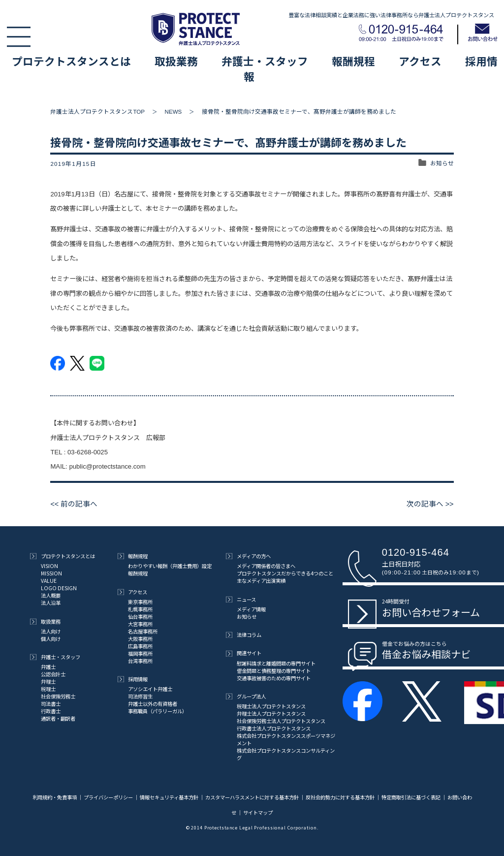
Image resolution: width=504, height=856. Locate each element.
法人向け (51, 631)
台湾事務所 (140, 661)
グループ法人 (246, 696)
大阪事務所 (140, 639)
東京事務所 (140, 602)
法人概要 (51, 595)
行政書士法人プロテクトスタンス (274, 728)
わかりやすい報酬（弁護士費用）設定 (170, 566)
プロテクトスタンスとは (71, 61)
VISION (49, 566)
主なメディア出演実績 (261, 581)
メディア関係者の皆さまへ (266, 566)
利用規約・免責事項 (55, 797)
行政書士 (51, 711)
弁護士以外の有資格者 (153, 704)
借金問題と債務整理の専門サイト (274, 671)
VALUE (49, 581)
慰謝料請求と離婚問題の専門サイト (276, 663)
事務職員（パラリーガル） (157, 711)
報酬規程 (353, 61)
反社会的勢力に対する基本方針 (340, 797)
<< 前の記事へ (74, 504)
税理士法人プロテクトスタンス (271, 706)
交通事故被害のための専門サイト (274, 678)
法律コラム (244, 635)
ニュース (241, 599)
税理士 (48, 689)
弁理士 (48, 682)
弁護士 (48, 667)
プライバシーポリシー (108, 797)
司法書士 (51, 704)
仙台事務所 (140, 617)
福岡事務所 (140, 653)
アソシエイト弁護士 (150, 689)
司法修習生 (140, 696)
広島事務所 (140, 646)
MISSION (51, 573)
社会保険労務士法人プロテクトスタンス (281, 721)
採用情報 (133, 679)
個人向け (51, 639)
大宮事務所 (140, 624)
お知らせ (442, 164)
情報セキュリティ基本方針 (169, 797)
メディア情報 (251, 609)
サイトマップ (258, 812)
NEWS (173, 111)
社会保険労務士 (58, 696)
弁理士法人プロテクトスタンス (271, 713)
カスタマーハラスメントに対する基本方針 (252, 797)
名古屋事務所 (143, 631)
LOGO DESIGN (59, 588)
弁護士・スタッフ (265, 61)
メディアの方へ (248, 556)
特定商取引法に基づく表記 (411, 797)
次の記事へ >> (430, 504)
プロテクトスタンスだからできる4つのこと (285, 573)
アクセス (420, 61)
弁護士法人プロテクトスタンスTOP (97, 111)
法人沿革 (51, 603)
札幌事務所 (140, 609)
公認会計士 (53, 674)
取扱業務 (176, 61)
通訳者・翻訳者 (58, 718)
